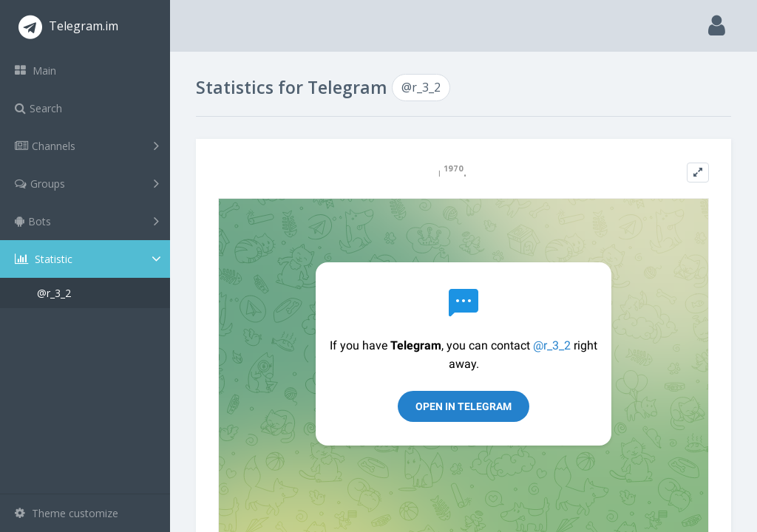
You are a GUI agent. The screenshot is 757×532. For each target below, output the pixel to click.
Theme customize (67, 513)
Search (38, 108)
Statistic (89, 259)
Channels (87, 146)
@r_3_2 (54, 293)
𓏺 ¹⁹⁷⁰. (452, 172)
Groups (87, 183)
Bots (87, 221)
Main (35, 71)
